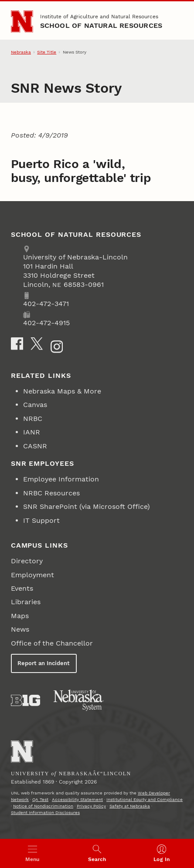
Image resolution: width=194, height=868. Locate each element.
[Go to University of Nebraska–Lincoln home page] (22, 22)
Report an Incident (44, 663)
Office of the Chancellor (52, 643)
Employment (32, 575)
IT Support (41, 520)
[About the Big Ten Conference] (26, 700)
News (20, 629)
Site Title (47, 52)
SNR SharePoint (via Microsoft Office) (87, 506)
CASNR (35, 446)
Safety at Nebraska (130, 806)
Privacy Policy (91, 806)
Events (22, 588)
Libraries (26, 602)
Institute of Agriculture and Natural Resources (99, 17)
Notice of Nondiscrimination (43, 806)
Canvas (35, 405)
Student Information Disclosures (45, 812)
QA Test (40, 799)
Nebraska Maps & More (62, 391)
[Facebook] (17, 343)
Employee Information (61, 479)
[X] (37, 343)
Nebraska (21, 52)
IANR (32, 432)
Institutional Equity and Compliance (145, 799)
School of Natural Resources (101, 25)
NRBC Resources (51, 493)
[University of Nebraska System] (79, 700)
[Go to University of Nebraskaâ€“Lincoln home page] (22, 752)
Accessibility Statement (77, 799)
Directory (27, 561)
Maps (20, 616)
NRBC (33, 419)
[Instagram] (57, 347)
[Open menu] (32, 853)
